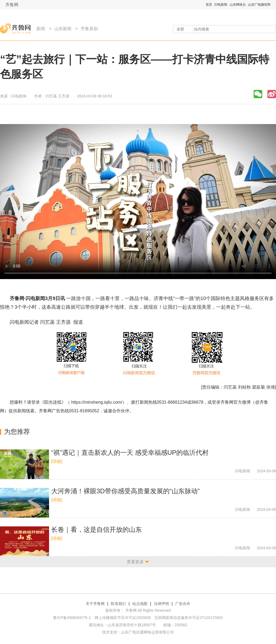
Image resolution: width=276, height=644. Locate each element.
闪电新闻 (221, 5)
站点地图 (140, 604)
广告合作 (183, 604)
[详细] (57, 461)
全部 (180, 29)
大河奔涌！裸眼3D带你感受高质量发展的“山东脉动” (125, 491)
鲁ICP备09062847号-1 (72, 618)
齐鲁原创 (89, 29)
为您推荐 (17, 432)
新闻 (41, 29)
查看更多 (135, 562)
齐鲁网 (12, 5)
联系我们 (118, 604)
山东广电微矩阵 (259, 5)
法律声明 (161, 604)
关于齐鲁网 (95, 604)
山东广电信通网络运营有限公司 (147, 632)
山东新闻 (63, 29)
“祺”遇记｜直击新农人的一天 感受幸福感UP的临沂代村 (130, 453)
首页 (209, 5)
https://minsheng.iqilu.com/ (97, 402)
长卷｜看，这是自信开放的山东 (96, 529)
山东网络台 (238, 5)
